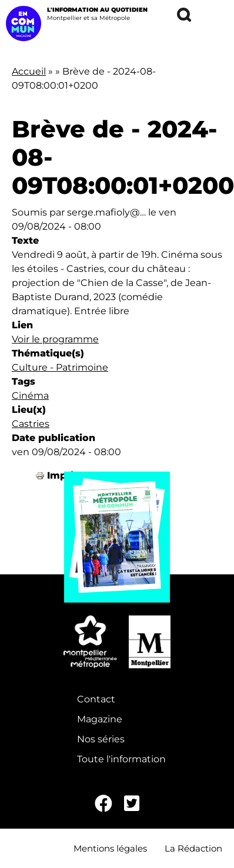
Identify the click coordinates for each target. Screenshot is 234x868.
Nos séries (101, 739)
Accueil (29, 71)
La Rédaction (193, 848)
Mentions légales (110, 848)
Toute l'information (121, 759)
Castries (31, 424)
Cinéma (30, 396)
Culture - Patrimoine (60, 367)
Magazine (100, 719)
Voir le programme (55, 339)
